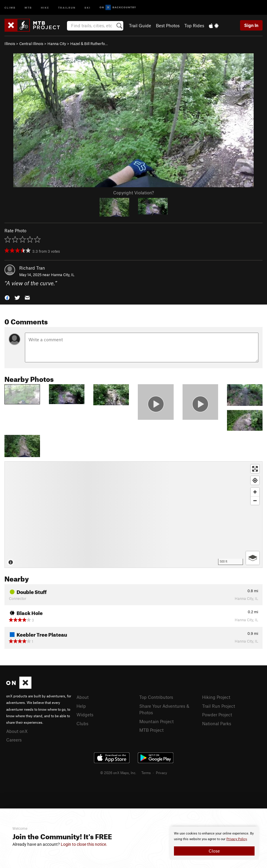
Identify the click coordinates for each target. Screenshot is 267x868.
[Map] (133, 515)
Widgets (85, 715)
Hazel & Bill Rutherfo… (89, 44)
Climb (10, 7)
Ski (88, 7)
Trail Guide (140, 25)
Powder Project (217, 715)
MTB (28, 7)
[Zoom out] (255, 501)
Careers (14, 740)
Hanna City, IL (63, 275)
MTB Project (151, 730)
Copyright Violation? (133, 193)
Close (214, 851)
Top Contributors (156, 697)
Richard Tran (32, 268)
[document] (214, 843)
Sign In (251, 25)
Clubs (82, 723)
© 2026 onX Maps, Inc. (118, 773)
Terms (146, 773)
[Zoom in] (255, 492)
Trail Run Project (219, 706)
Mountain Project (156, 721)
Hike (45, 7)
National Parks (217, 723)
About (83, 697)
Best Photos (168, 25)
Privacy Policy (237, 839)
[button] (7, 297)
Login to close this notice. (84, 844)
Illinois (10, 44)
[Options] (253, 558)
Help (81, 706)
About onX (17, 731)
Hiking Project (216, 697)
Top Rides (194, 25)
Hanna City (57, 44)
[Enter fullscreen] (255, 469)
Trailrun (67, 7)
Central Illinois (31, 44)
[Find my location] (255, 480)
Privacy (162, 773)
